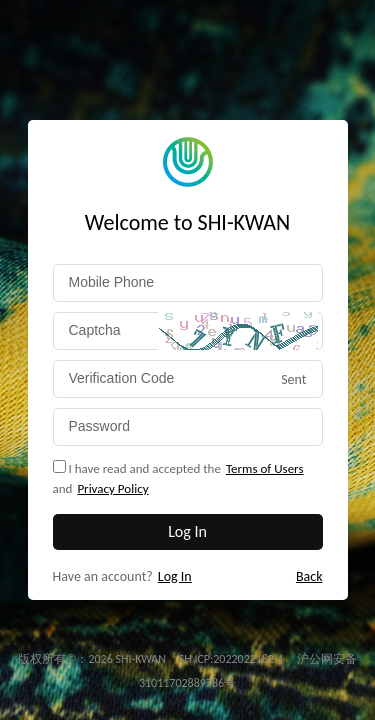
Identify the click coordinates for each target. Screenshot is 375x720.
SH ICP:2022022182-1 (233, 659)
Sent (293, 379)
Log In (175, 576)
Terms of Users (265, 468)
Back (309, 576)
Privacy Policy (112, 488)
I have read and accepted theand (178, 479)
